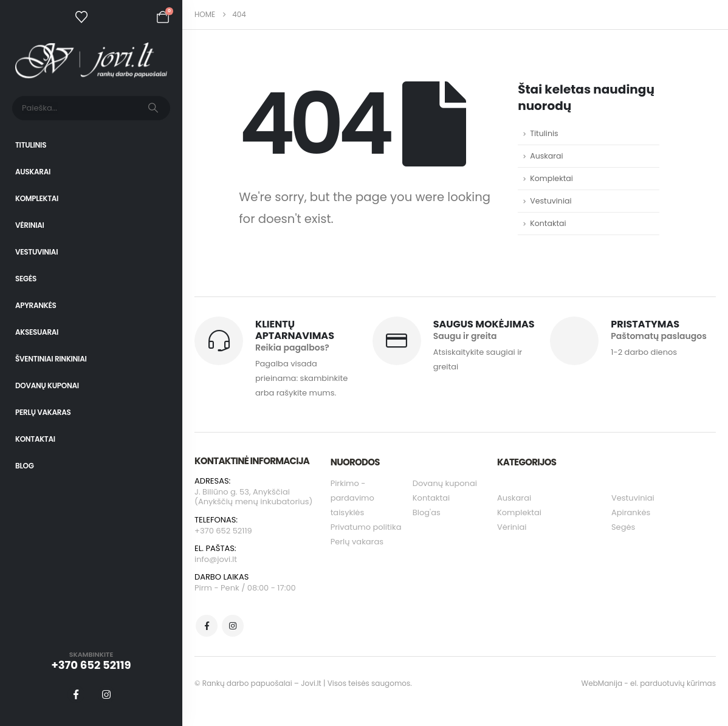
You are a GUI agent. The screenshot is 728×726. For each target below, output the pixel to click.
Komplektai (37, 198)
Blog (25, 466)
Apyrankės (36, 305)
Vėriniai (30, 225)
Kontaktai (35, 439)
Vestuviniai (36, 252)
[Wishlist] (81, 17)
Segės (26, 279)
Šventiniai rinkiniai (51, 359)
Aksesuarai (37, 332)
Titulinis (31, 145)
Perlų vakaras (43, 412)
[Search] (153, 108)
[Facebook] (76, 694)
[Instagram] (106, 694)
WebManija (602, 683)
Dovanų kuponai (47, 385)
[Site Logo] (91, 60)
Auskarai (33, 172)
